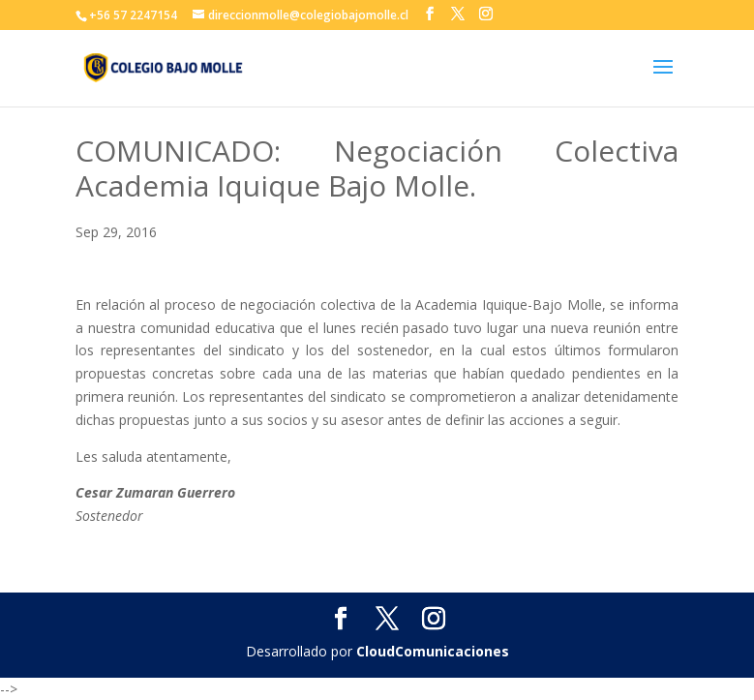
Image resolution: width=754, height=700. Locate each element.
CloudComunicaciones (433, 651)
